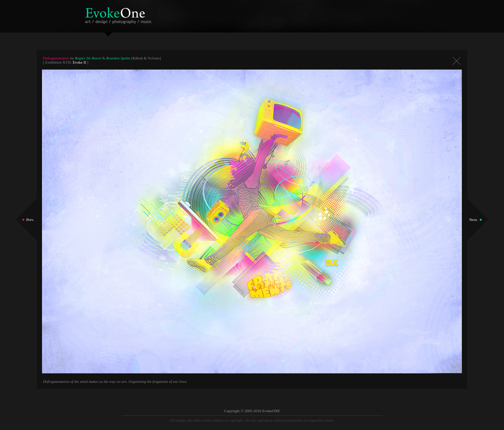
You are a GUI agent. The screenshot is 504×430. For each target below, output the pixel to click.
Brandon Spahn (118, 58)
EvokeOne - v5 (120, 14)
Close (456, 61)
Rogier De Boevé (88, 58)
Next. (474, 220)
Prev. (30, 220)
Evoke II (79, 62)
